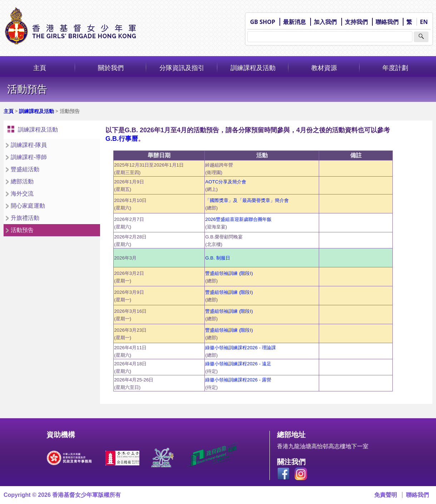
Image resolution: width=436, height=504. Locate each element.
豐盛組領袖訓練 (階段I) (229, 311)
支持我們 (356, 22)
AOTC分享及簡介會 (226, 182)
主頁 (40, 68)
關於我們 (111, 68)
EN (424, 22)
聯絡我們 (387, 22)
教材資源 (324, 68)
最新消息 (294, 22)
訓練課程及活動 (253, 68)
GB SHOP (263, 22)
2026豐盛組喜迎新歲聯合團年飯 (238, 219)
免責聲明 (386, 495)
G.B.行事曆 (122, 139)
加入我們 (325, 22)
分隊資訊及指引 (182, 68)
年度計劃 (395, 68)
